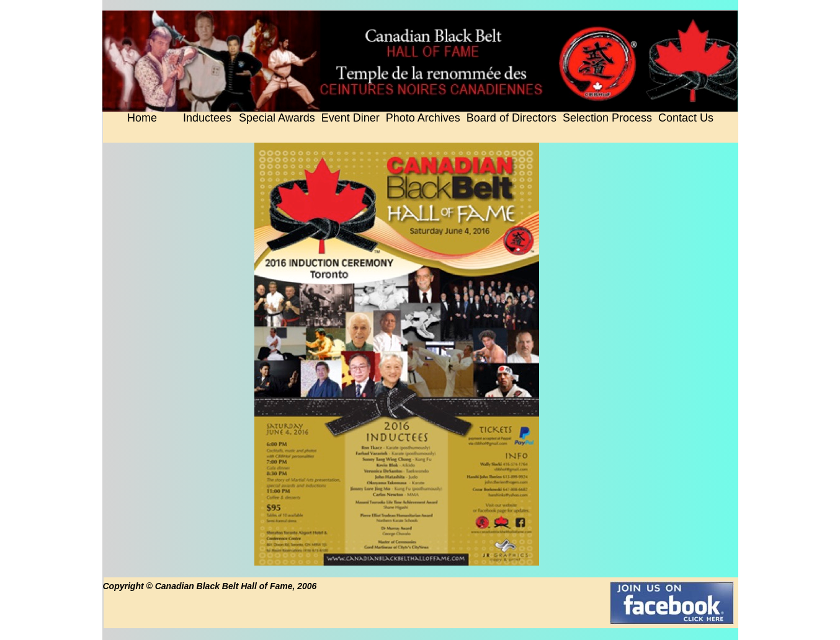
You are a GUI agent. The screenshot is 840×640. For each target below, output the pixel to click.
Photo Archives (423, 118)
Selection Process (607, 118)
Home (142, 118)
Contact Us (686, 118)
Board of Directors (512, 118)
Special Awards (277, 118)
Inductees (207, 118)
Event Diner (351, 118)
